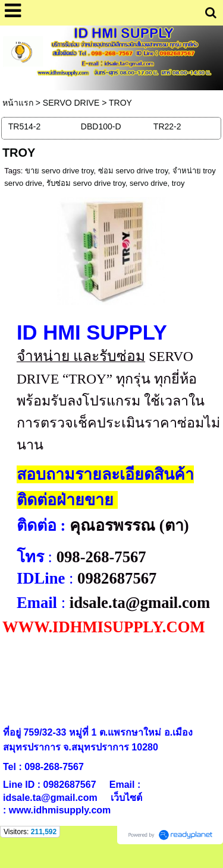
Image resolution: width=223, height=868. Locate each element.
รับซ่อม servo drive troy (86, 183)
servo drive (149, 183)
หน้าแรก (18, 103)
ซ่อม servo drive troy (133, 171)
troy (178, 183)
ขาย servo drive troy (59, 171)
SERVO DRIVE (71, 103)
